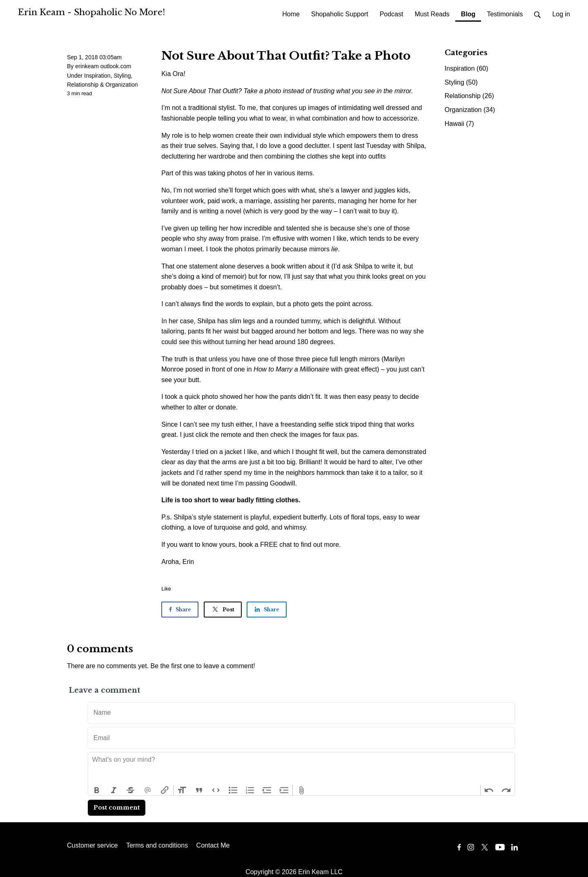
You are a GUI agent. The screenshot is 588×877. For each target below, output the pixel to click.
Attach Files (301, 790)
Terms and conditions (157, 845)
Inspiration (97, 76)
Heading (182, 790)
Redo (506, 790)
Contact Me (213, 845)
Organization (121, 85)
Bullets (233, 790)
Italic (114, 790)
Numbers (250, 790)
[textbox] (301, 769)
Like (166, 589)
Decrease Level (267, 790)
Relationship (83, 85)
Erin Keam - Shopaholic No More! (91, 12)
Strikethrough (131, 790)
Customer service (92, 845)
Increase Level (284, 790)
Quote (199, 790)
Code (216, 790)
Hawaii (459, 124)
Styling (122, 76)
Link (165, 790)
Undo (489, 790)
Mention (148, 790)
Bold (97, 790)
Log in (561, 14)
